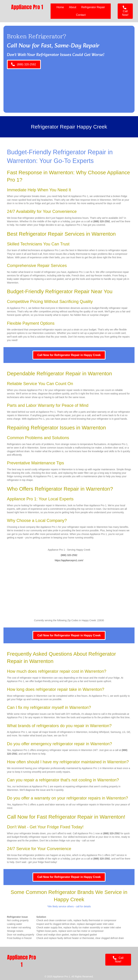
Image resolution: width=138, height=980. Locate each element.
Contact (81, 15)
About (73, 7)
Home (60, 7)
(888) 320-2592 (102, 221)
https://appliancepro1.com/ (69, 560)
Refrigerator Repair (93, 7)
